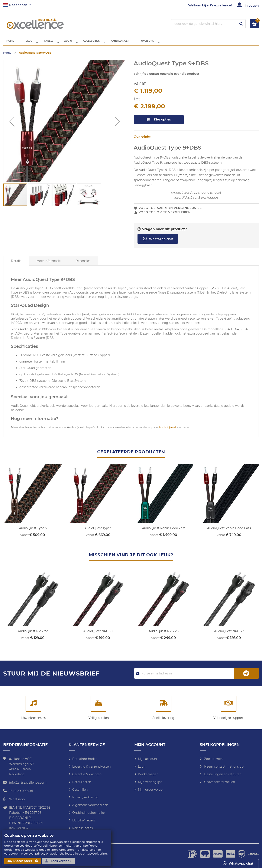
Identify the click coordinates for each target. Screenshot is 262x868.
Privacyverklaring (85, 797)
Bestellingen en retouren (222, 774)
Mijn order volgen (151, 790)
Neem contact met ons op (223, 767)
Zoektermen (213, 759)
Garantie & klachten (87, 774)
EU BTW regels (84, 820)
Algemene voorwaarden (90, 805)
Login (142, 767)
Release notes (83, 828)
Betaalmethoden (85, 759)
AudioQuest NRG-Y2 (33, 634)
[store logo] (35, 24)
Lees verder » (58, 861)
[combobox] (208, 24)
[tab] (16, 264)
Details (16, 264)
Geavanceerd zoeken (219, 782)
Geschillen (80, 790)
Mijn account (148, 759)
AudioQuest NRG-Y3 (229, 634)
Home (7, 56)
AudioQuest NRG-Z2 (98, 634)
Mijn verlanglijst (150, 782)
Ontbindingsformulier (89, 813)
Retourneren (82, 782)
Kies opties (159, 123)
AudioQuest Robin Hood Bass (229, 532)
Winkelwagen (148, 774)
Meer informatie (48, 264)
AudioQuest (167, 431)
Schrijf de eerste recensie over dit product (166, 77)
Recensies (83, 264)
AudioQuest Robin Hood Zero (164, 532)
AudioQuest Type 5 (33, 532)
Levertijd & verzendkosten (91, 767)
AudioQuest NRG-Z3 (164, 634)
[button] (17, 5)
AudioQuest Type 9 (98, 532)
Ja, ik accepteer (23, 861)
